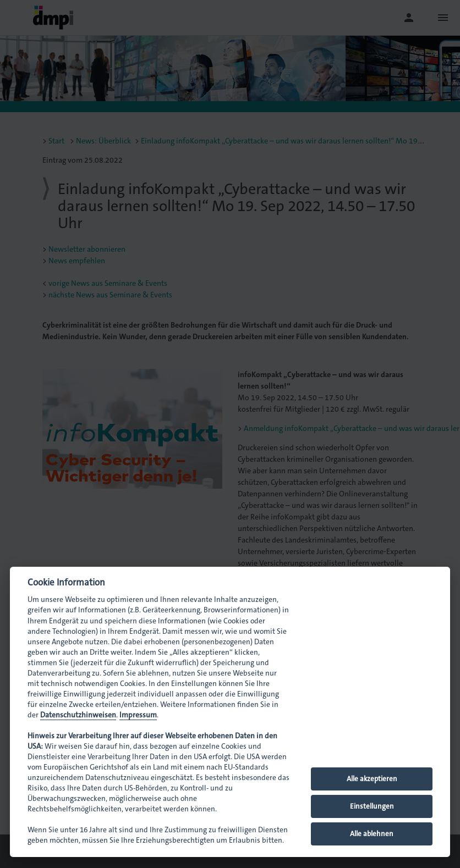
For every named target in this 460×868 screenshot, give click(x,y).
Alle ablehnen (372, 834)
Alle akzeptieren (372, 779)
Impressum (138, 715)
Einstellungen (372, 806)
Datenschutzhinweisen (78, 715)
